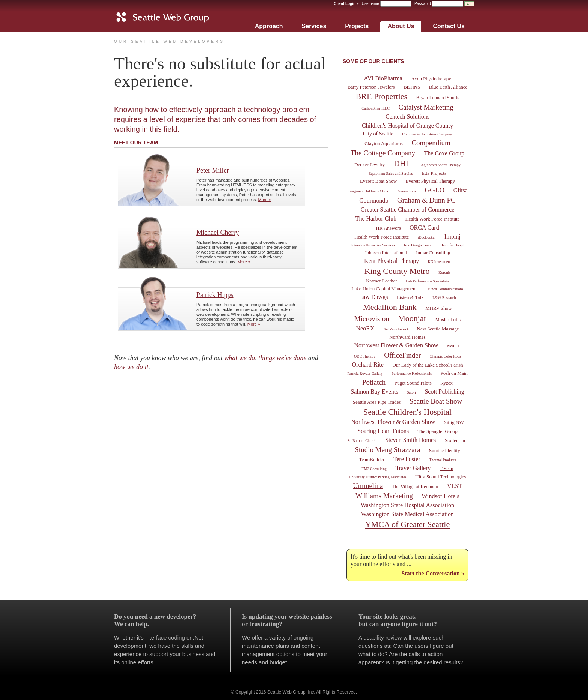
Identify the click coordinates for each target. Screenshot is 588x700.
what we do (240, 358)
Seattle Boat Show (436, 401)
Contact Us (449, 26)
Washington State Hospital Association (407, 505)
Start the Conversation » (433, 573)
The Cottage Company (383, 153)
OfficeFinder (402, 355)
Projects (357, 26)
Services (314, 26)
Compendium (431, 143)
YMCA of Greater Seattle (407, 524)
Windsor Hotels (441, 496)
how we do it (131, 367)
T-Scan (446, 468)
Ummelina (368, 486)
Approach (269, 26)
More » (264, 200)
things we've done (282, 358)
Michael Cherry (218, 233)
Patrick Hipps (215, 295)
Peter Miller (213, 170)
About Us (401, 26)
